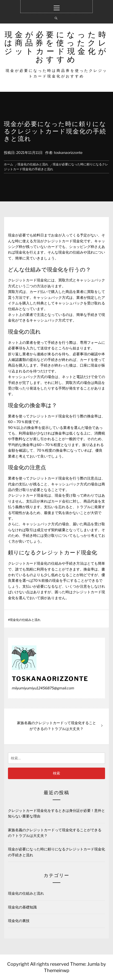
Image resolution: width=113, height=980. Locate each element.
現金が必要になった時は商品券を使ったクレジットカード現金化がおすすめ (56, 47)
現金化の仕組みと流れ (25, 620)
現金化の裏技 (19, 921)
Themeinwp (57, 970)
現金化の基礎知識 (22, 907)
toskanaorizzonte (68, 152)
